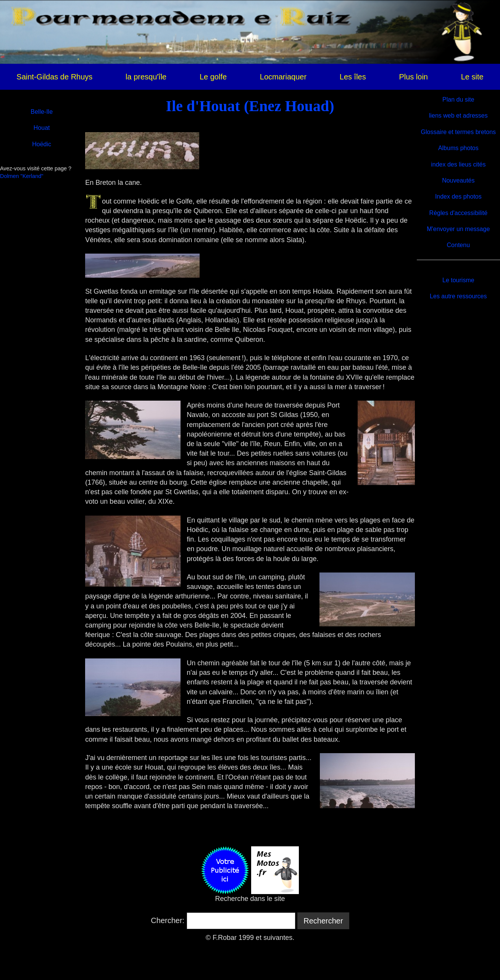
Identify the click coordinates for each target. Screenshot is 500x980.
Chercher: (168, 920)
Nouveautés (458, 180)
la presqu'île (146, 77)
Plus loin (413, 77)
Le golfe (213, 77)
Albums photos (458, 148)
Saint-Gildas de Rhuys (54, 77)
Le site (472, 77)
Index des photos (458, 196)
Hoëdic (42, 144)
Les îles (353, 77)
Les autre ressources (458, 296)
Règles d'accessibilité (458, 213)
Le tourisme (458, 280)
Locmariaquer (283, 77)
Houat (42, 128)
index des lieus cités (458, 164)
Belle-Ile (42, 112)
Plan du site (458, 99)
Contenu (459, 245)
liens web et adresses (458, 116)
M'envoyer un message (458, 229)
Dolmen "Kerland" (22, 176)
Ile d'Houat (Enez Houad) (250, 106)
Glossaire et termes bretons (459, 132)
